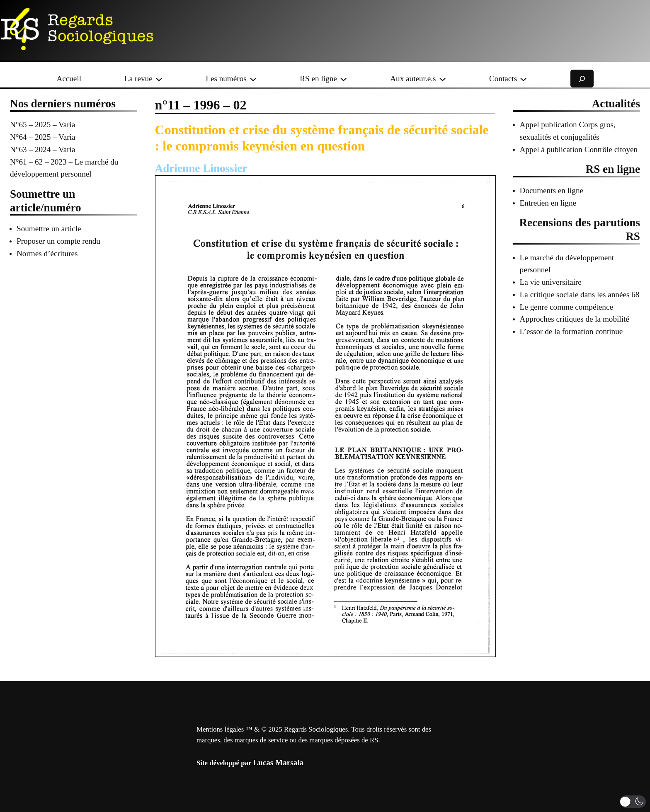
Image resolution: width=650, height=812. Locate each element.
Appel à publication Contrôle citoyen (579, 149)
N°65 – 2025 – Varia (43, 125)
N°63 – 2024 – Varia (43, 149)
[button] (633, 802)
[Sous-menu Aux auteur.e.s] (443, 79)
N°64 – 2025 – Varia (43, 137)
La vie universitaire (551, 282)
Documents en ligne (552, 190)
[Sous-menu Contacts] (523, 79)
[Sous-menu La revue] (159, 79)
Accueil (69, 79)
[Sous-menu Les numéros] (253, 79)
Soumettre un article (49, 229)
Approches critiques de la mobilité (575, 319)
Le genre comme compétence (566, 307)
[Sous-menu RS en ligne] (343, 79)
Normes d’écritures (47, 253)
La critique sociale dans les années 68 (580, 295)
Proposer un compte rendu (58, 241)
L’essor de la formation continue (571, 331)
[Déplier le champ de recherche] (582, 79)
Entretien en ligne (548, 203)
